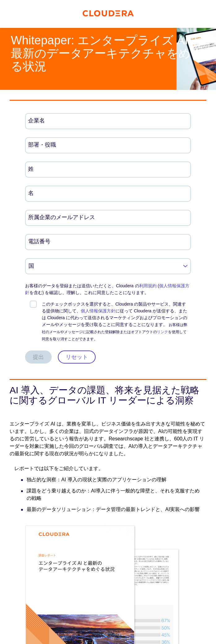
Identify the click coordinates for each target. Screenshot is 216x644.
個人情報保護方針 (98, 311)
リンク (162, 332)
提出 (38, 357)
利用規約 (148, 286)
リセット (77, 357)
